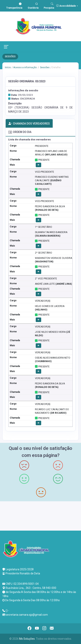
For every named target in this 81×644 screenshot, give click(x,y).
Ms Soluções (27, 639)
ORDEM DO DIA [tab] (20, 132)
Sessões (45, 67)
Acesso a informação (25, 67)
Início (8, 67)
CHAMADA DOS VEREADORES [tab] (29, 124)
